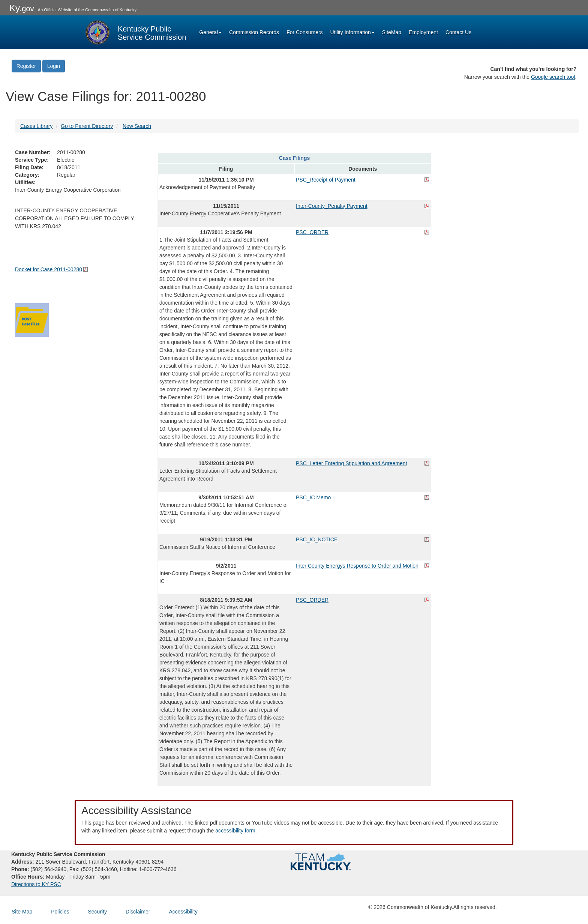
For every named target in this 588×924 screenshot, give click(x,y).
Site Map (22, 912)
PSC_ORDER (312, 232)
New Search (137, 126)
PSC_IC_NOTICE (317, 539)
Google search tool (553, 77)
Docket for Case (49, 269)
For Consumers (304, 32)
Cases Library (36, 126)
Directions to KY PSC (36, 884)
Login (54, 66)
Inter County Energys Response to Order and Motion (357, 566)
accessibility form (235, 831)
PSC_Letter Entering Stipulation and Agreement (352, 463)
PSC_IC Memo (313, 497)
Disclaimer (138, 912)
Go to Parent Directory (87, 126)
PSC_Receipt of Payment (326, 180)
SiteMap (392, 32)
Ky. (22, 8)
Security (98, 912)
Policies (60, 912)
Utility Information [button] (352, 32)
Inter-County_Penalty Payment (332, 206)
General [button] (210, 32)
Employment (423, 32)
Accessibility (183, 912)
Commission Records (254, 32)
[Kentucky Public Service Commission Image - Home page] (135, 32)
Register (26, 66)
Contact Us (458, 32)
